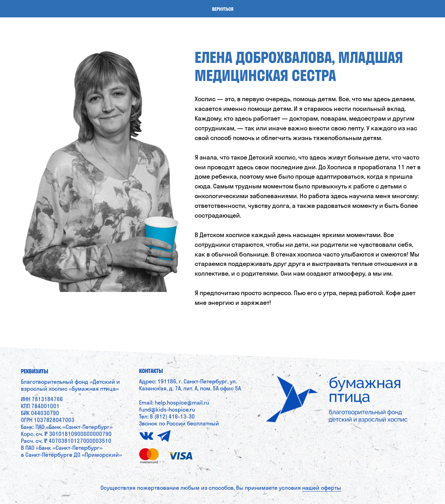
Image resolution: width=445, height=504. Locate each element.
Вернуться (223, 9)
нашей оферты (322, 488)
